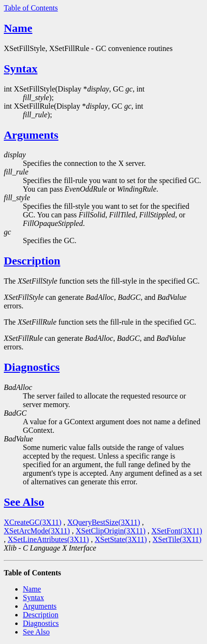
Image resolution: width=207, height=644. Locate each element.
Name (18, 28)
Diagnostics (32, 367)
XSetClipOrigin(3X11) (111, 531)
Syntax (21, 69)
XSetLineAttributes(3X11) (48, 539)
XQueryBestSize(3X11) (103, 522)
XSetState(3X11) (121, 539)
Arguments (31, 135)
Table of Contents (31, 8)
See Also (24, 502)
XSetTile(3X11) (177, 539)
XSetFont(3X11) (177, 531)
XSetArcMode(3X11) (37, 531)
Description (32, 261)
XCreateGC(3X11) (33, 522)
